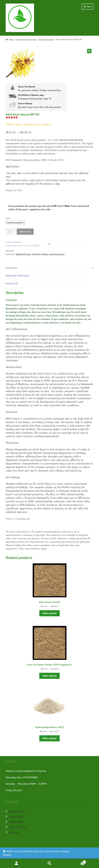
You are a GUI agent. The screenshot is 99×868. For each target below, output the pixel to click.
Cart (76, 861)
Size (8, 218)
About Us (14, 832)
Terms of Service (17, 827)
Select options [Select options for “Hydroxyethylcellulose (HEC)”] (49, 738)
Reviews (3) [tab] (12, 283)
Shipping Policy (17, 811)
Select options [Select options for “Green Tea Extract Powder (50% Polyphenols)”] (49, 676)
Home (11, 39)
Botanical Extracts (46, 39)
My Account (16, 863)
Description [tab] (11, 268)
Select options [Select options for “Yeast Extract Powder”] (49, 613)
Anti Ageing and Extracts (26, 39)
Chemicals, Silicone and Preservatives (48, 254)
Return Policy (16, 822)
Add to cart (25, 231)
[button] (89, 51)
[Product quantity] (10, 232)
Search (49, 863)
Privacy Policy (16, 816)
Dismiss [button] (7, 855)
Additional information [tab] (17, 276)
